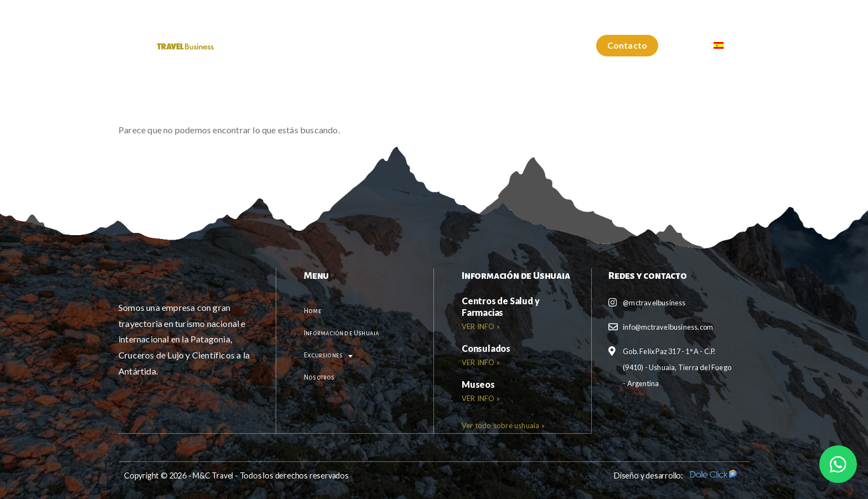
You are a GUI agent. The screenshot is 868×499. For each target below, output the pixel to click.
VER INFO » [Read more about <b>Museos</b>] (481, 398)
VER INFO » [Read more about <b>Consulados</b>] (481, 362)
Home (265, 46)
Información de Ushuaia (353, 46)
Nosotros (538, 46)
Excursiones (459, 46)
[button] (627, 46)
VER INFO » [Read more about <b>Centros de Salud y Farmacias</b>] (481, 326)
